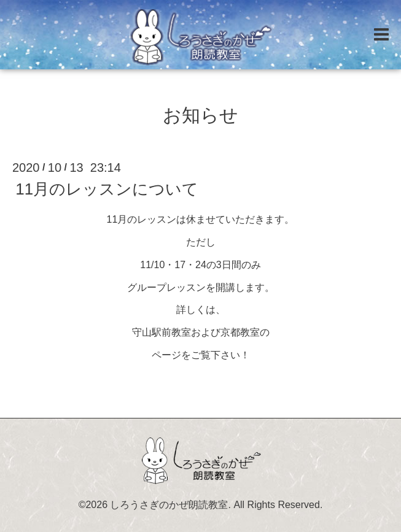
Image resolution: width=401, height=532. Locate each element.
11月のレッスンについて (107, 189)
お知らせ (200, 115)
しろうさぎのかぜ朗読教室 (169, 505)
